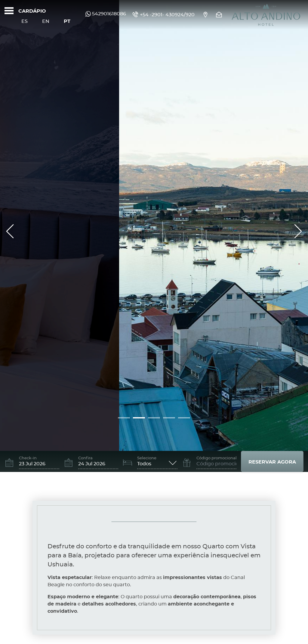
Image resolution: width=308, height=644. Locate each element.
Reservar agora (272, 462)
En (46, 21)
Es (25, 21)
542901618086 (106, 14)
